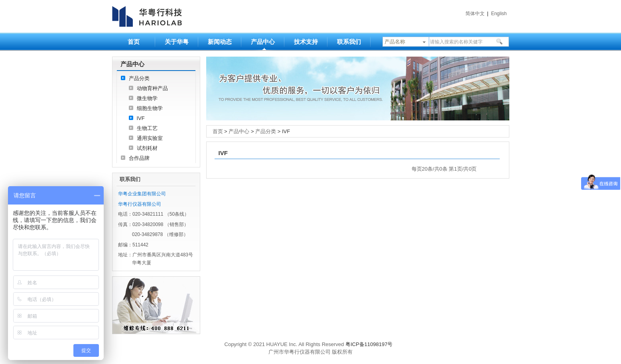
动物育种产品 (152, 88)
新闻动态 (220, 42)
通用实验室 (150, 138)
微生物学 (147, 98)
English (499, 14)
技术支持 (306, 42)
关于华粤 (177, 42)
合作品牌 (139, 158)
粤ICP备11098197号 (369, 344)
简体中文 (475, 14)
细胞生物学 (150, 108)
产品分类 (139, 78)
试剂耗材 (147, 148)
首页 (134, 42)
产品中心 (263, 42)
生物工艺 (147, 128)
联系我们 (349, 42)
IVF (141, 118)
